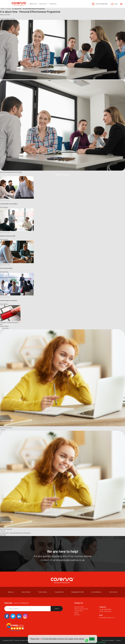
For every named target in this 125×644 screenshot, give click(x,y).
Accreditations (96, 592)
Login (114, 4)
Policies (118, 640)
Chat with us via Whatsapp (95, 641)
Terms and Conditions (108, 640)
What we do (34, 4)
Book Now (5, 328)
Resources (54, 4)
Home (2, 9)
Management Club (77, 592)
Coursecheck (59, 592)
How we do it (44, 4)
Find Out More (4, 207)
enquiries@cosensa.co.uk (70, 560)
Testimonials (42, 592)
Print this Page (18, 172)
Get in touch (113, 592)
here (41, 639)
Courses (8, 9)
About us (11, 592)
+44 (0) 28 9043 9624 (101, 4)
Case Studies (26, 592)
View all (3, 430)
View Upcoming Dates (7, 172)
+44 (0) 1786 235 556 (105, 611)
